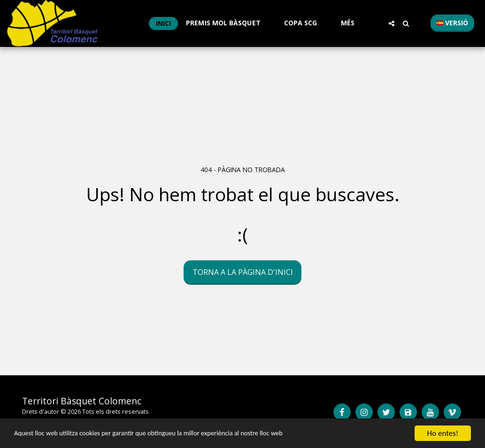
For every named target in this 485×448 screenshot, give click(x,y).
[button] (227, 23)
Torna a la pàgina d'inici (243, 272)
